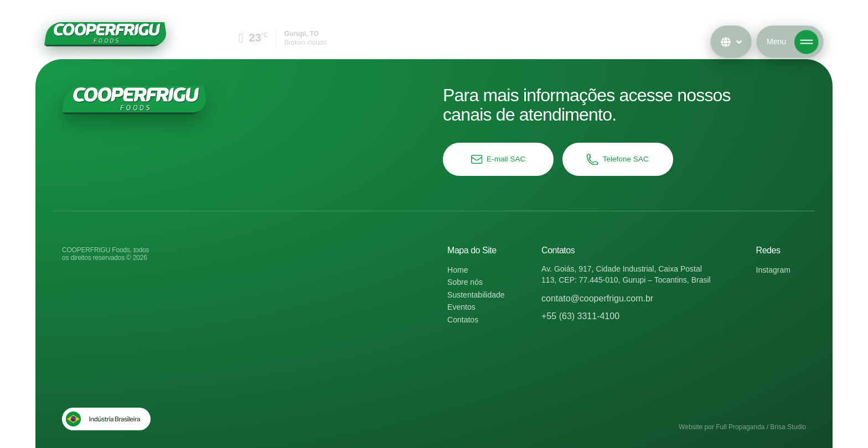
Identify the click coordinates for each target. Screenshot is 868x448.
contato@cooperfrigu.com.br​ (597, 298)
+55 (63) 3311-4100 (580, 316)
